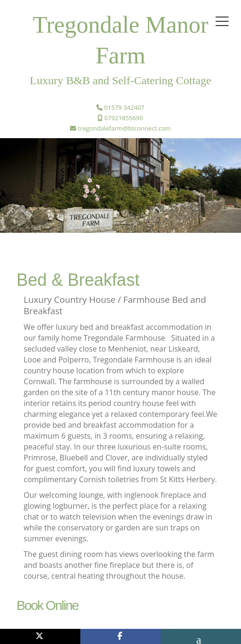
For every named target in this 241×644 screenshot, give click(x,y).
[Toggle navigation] (222, 21)
